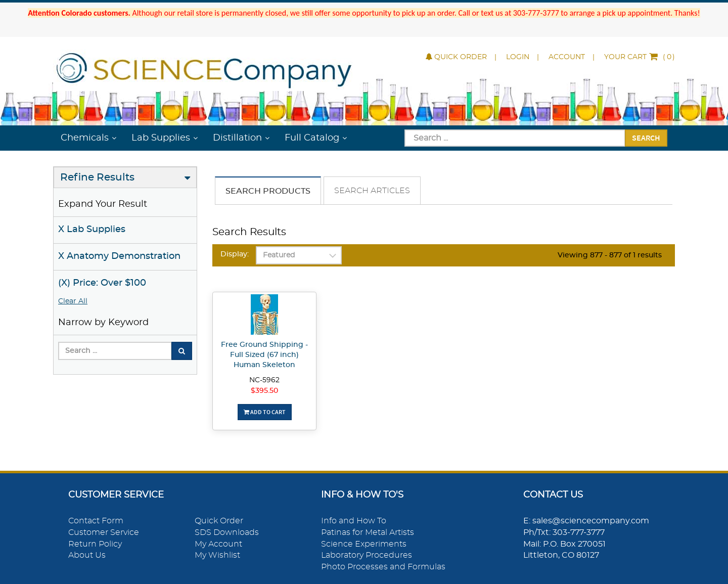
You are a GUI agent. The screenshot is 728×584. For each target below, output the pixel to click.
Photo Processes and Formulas (383, 567)
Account (567, 57)
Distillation (237, 138)
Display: (235, 254)
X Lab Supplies (92, 230)
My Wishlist (217, 555)
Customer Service (104, 532)
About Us (87, 555)
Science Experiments (364, 544)
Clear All (73, 301)
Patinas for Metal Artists (368, 532)
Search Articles (372, 191)
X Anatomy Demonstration (119, 256)
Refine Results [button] (97, 177)
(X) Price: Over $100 (102, 283)
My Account (218, 544)
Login (518, 57)
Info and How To (354, 521)
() (640, 57)
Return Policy (95, 544)
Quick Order (456, 57)
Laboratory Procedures (367, 555)
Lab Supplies (161, 138)
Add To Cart (265, 412)
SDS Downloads (227, 532)
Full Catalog (312, 138)
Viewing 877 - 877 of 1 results (610, 255)
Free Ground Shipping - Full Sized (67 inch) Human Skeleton (264, 355)
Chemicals (85, 138)
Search (646, 138)
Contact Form (96, 521)
